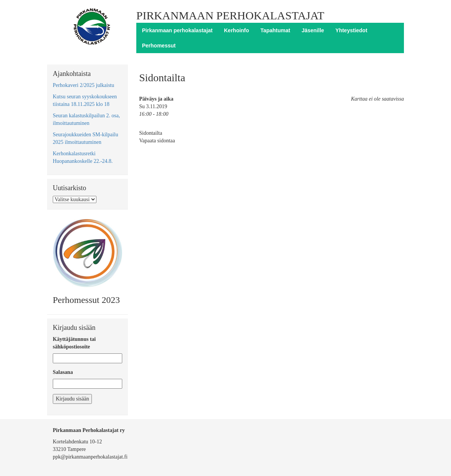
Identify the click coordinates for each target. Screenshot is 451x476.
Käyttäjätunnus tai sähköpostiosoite (74, 343)
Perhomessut (159, 46)
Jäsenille (313, 30)
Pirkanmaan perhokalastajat (177, 30)
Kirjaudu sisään (72, 399)
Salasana (63, 372)
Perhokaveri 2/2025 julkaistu (84, 85)
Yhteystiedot (352, 30)
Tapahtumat (275, 30)
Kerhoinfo (237, 30)
